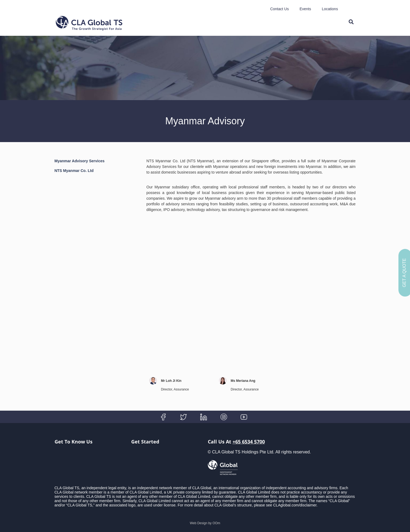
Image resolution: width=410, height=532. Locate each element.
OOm (216, 523)
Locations (330, 9)
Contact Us (279, 9)
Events (305, 9)
